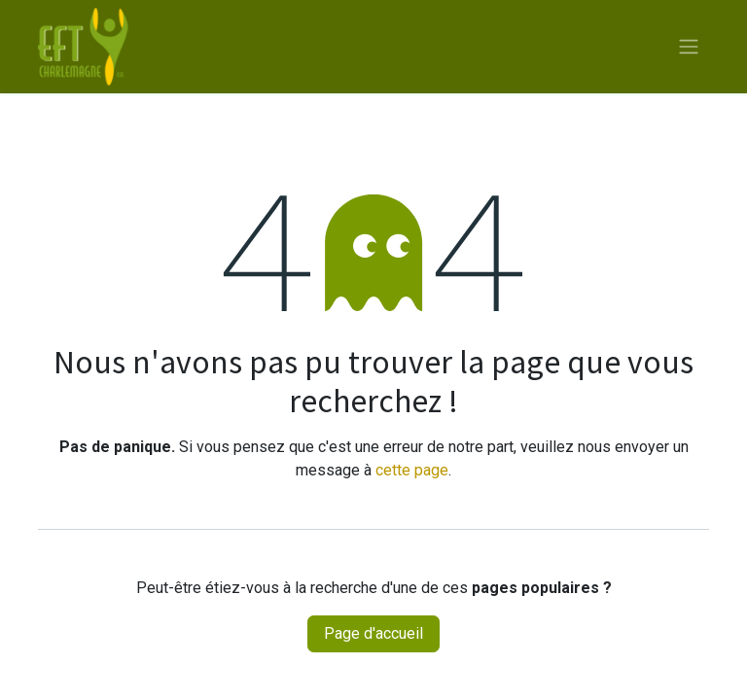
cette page (412, 470)
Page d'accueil (373, 633)
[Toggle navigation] (689, 47)
